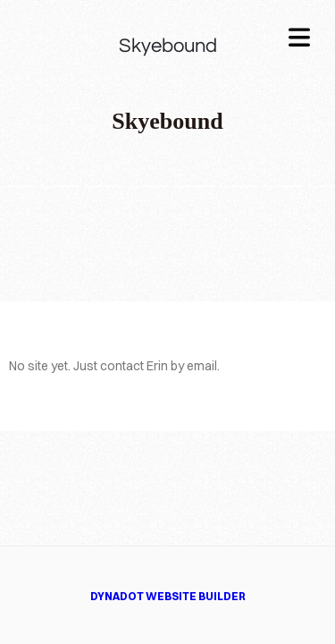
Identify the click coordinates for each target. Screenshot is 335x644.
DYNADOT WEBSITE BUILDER (168, 596)
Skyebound (168, 46)
